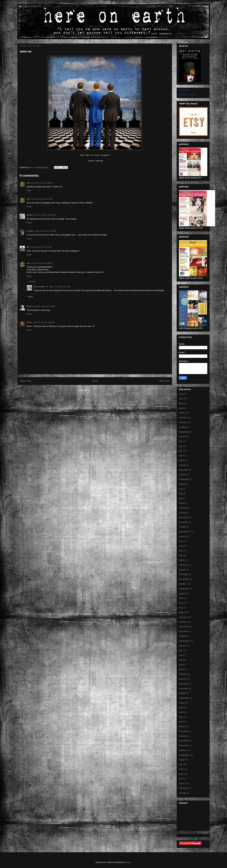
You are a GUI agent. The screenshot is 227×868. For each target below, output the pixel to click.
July (181, 394)
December (184, 470)
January (183, 422)
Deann (30, 322)
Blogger (128, 862)
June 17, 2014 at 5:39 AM (42, 263)
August (182, 437)
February (183, 418)
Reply (29, 190)
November (184, 522)
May (181, 403)
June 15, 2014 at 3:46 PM (42, 183)
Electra (30, 306)
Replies (33, 282)
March (182, 413)
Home (95, 381)
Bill (28, 247)
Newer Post (26, 381)
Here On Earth (184, 90)
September (184, 432)
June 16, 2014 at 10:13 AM (45, 215)
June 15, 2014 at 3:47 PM (42, 199)
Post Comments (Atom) (100, 390)
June (181, 399)
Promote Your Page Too (187, 95)
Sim (28, 183)
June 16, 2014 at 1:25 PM (45, 231)
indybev (30, 231)
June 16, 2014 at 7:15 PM (41, 247)
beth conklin (39, 287)
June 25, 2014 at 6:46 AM (44, 322)
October (183, 427)
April (181, 408)
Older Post (164, 381)
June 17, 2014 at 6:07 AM (60, 287)
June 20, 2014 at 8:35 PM (44, 306)
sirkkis (30, 215)
